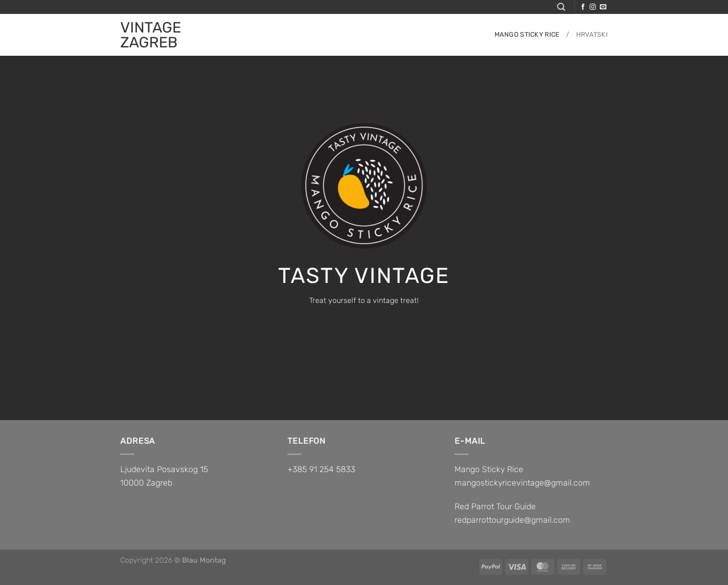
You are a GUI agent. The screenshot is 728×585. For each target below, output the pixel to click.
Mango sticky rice (527, 35)
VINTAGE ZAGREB (151, 35)
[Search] (561, 7)
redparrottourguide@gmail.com (512, 520)
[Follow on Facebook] (583, 7)
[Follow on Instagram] (593, 7)
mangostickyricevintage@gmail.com (522, 483)
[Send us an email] (603, 7)
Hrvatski (592, 35)
